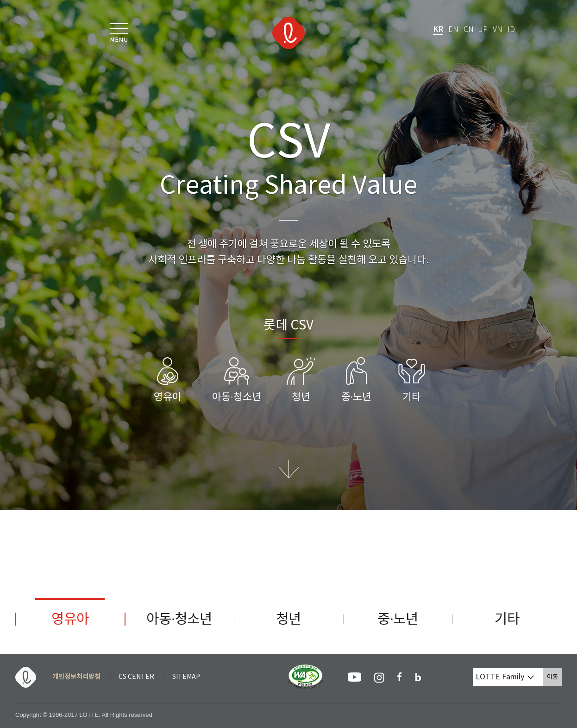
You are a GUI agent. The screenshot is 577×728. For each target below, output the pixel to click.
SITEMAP (186, 677)
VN (498, 30)
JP (483, 30)
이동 (554, 677)
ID (511, 30)
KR (438, 30)
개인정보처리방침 (76, 677)
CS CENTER (136, 677)
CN (469, 30)
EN (453, 30)
